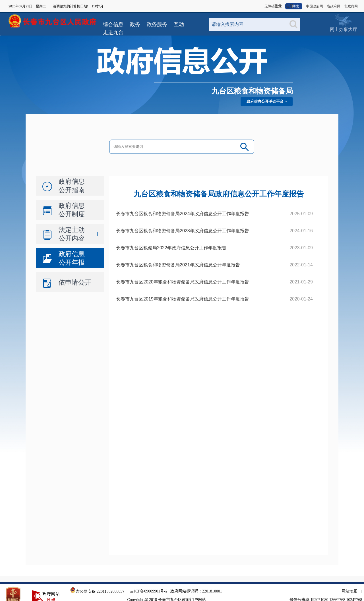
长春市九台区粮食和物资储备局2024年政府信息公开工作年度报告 (183, 214)
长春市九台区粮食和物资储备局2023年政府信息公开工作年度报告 (183, 231)
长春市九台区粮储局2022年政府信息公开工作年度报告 (171, 248)
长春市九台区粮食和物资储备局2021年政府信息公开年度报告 (178, 265)
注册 (289, 6)
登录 (278, 6)
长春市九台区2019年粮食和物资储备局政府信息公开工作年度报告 (183, 299)
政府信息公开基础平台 (265, 101)
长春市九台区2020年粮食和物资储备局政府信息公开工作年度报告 (183, 282)
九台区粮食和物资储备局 (252, 91)
